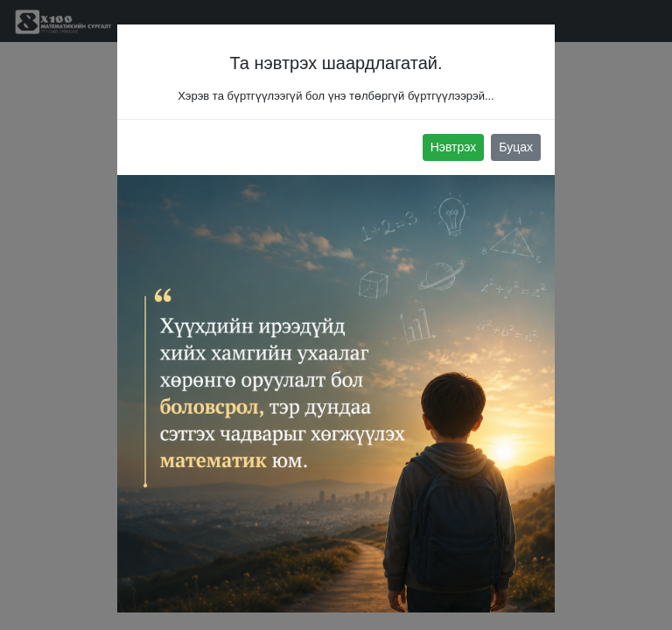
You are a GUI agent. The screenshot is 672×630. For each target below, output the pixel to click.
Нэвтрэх (454, 147)
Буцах (516, 147)
